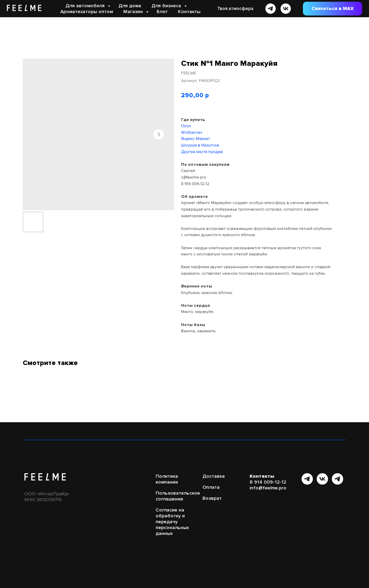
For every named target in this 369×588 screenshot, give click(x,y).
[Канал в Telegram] (307, 483)
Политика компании (167, 479)
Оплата (211, 487)
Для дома (130, 6)
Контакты (189, 12)
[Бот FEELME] (338, 483)
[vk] (286, 9)
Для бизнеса (167, 6)
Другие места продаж (202, 152)
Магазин (134, 12)
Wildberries (192, 133)
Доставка (214, 476)
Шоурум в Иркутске (200, 145)
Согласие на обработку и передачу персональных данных (172, 522)
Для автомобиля (86, 6)
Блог (162, 12)
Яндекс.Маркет (196, 139)
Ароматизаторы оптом (87, 12)
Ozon (186, 126)
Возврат (212, 498)
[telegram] (271, 9)
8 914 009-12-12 (195, 184)
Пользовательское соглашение (178, 496)
